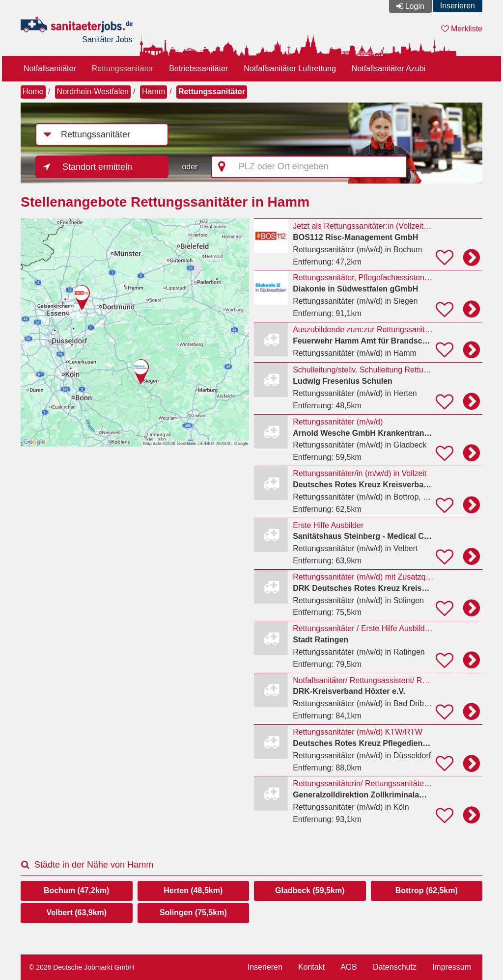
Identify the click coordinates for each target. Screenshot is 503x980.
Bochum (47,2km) (76, 890)
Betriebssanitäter (198, 68)
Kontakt (311, 967)
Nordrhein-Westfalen (93, 92)
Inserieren (458, 6)
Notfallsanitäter (50, 68)
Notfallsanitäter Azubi (389, 68)
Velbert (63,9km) (76, 913)
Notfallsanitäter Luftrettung (290, 68)
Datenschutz (395, 967)
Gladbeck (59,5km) (310, 890)
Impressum (452, 967)
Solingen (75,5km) (193, 913)
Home (33, 92)
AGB (349, 967)
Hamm (154, 92)
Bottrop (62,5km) (427, 890)
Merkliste (462, 29)
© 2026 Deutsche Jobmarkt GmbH (82, 967)
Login (415, 6)
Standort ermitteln (97, 167)
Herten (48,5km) (193, 890)
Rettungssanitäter (123, 68)
